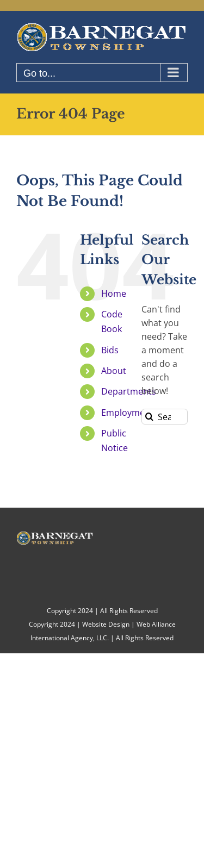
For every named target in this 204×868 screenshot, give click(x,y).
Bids (110, 350)
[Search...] (165, 417)
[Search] (149, 417)
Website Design (106, 624)
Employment (127, 413)
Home (114, 294)
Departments (129, 391)
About (114, 371)
